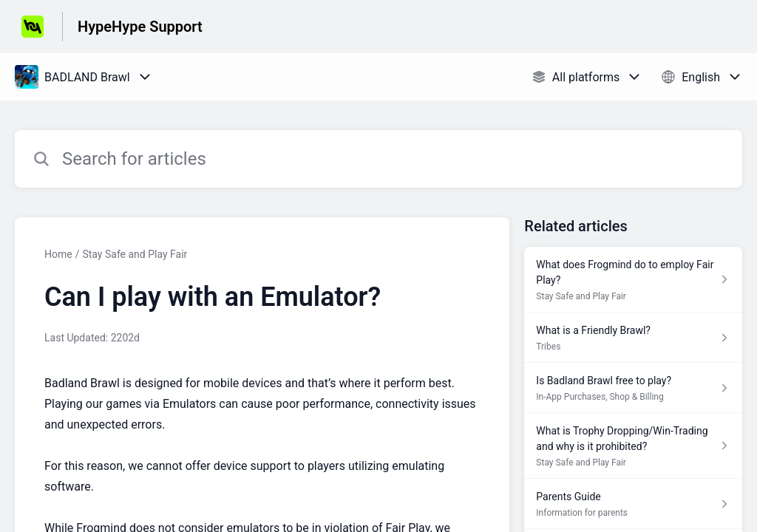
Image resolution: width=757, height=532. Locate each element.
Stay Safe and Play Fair (135, 254)
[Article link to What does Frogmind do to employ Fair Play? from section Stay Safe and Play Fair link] (633, 280)
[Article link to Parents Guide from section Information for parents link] (633, 504)
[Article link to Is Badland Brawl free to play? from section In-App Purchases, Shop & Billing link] (633, 388)
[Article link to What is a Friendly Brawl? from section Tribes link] (633, 338)
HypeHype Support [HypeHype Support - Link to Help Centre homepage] (140, 27)
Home (58, 254)
